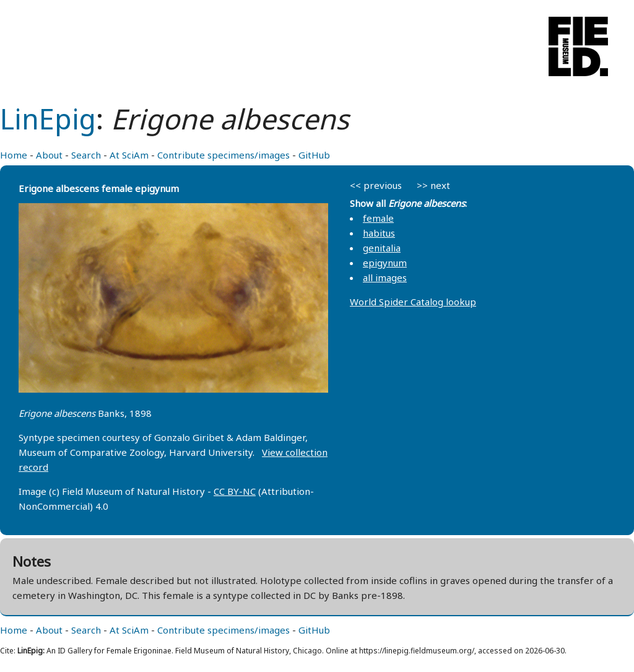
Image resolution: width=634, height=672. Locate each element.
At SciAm (129, 155)
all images (385, 277)
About (49, 155)
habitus (379, 233)
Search (86, 155)
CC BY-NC (235, 491)
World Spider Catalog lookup (413, 302)
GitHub (314, 155)
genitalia (382, 248)
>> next (433, 185)
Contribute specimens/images (224, 155)
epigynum (385, 263)
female (378, 218)
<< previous (376, 185)
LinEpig (48, 119)
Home (14, 155)
